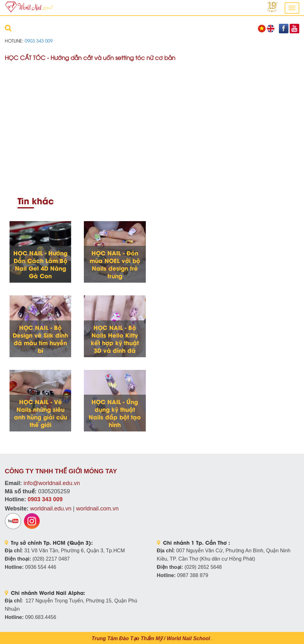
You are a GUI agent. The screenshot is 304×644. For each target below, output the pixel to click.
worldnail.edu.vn (51, 509)
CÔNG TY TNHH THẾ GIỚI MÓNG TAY (61, 471)
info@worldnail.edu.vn (52, 483)
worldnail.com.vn (97, 509)
